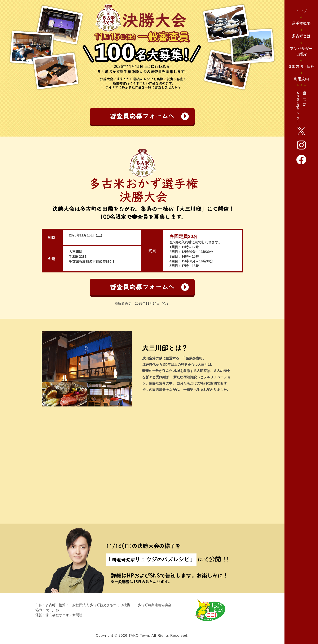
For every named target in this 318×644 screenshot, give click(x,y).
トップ (301, 11)
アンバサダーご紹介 (301, 51)
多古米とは (301, 36)
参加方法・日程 (301, 66)
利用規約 (301, 79)
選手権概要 (301, 23)
